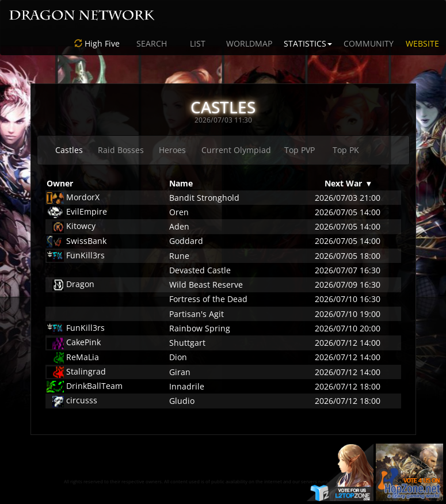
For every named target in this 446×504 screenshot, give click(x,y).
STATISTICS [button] (308, 43)
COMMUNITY (369, 43)
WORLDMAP (249, 43)
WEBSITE (422, 43)
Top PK (346, 150)
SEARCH (152, 43)
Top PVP (300, 150)
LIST (198, 43)
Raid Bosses (121, 150)
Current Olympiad (236, 150)
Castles (69, 150)
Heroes (172, 150)
